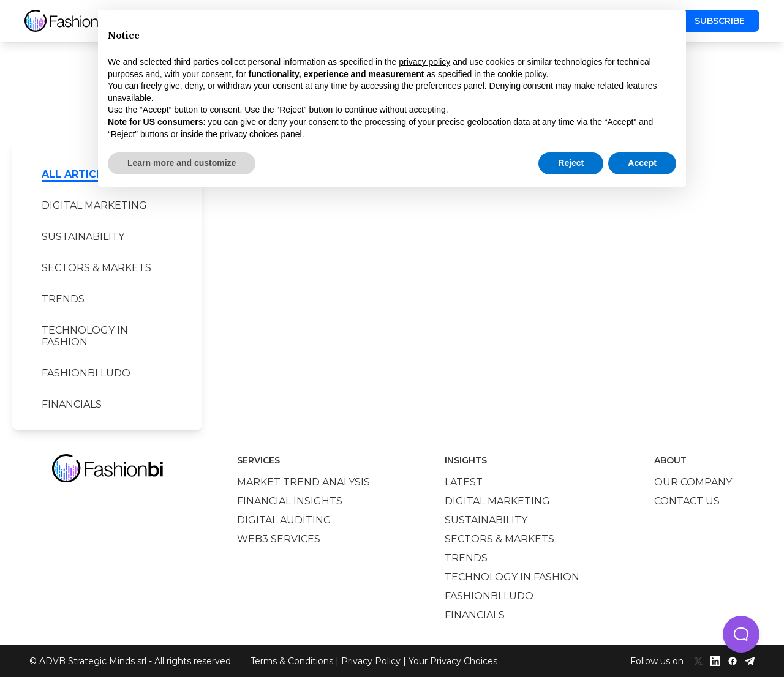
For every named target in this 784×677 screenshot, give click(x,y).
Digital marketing (94, 205)
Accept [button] (642, 163)
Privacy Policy (371, 661)
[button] (741, 634)
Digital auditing (284, 520)
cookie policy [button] (522, 74)
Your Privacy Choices (453, 661)
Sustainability (83, 237)
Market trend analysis (303, 482)
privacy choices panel (261, 134)
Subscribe (720, 21)
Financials (72, 404)
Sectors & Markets (96, 268)
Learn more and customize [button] (182, 163)
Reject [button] (571, 163)
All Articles (78, 174)
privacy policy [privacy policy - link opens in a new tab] (424, 62)
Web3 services (279, 539)
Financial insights (290, 501)
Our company (693, 482)
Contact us (687, 501)
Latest (464, 482)
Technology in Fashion (85, 336)
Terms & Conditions (292, 661)
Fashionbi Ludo (86, 373)
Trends (63, 299)
